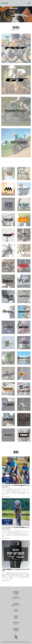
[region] (16, 14)
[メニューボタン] (30, 3)
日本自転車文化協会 (16, 597)
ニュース (16, 611)
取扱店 (16, 617)
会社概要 (16, 592)
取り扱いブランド (16, 604)
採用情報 (16, 629)
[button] (13, 21)
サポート (16, 623)
